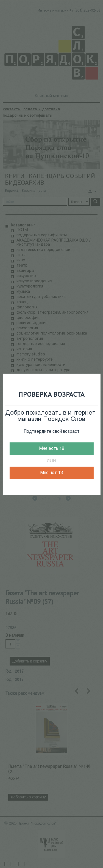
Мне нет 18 (51, 473)
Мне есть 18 (52, 449)
